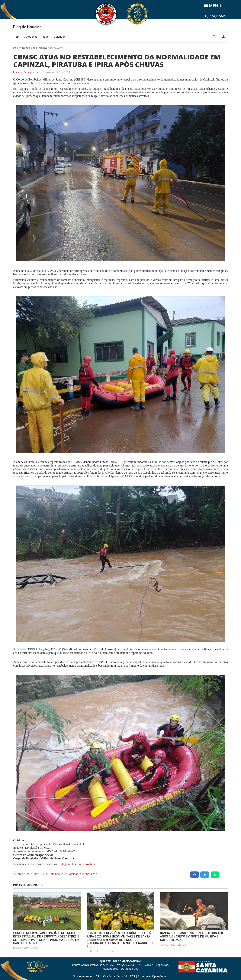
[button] (214, 37)
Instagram (65, 864)
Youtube (90, 864)
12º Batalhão (71, 874)
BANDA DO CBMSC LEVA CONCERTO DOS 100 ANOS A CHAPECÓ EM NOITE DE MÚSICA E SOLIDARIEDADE (191, 936)
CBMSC (37, 874)
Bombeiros (23, 874)
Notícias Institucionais (26, 948)
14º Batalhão (89, 874)
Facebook (78, 864)
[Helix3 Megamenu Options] (213, 5)
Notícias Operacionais (27, 72)
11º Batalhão (52, 874)
